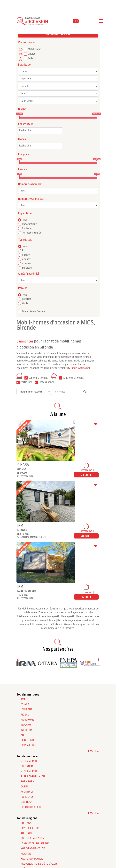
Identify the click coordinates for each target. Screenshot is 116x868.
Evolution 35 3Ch (31, 807)
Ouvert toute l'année (33, 311)
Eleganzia (27, 766)
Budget (22, 109)
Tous (25, 220)
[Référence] (67, 392)
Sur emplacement (38, 378)
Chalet (31, 54)
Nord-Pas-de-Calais (33, 849)
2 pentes (27, 259)
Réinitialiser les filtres (58, 34)
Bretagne (27, 823)
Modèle (22, 139)
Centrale (27, 228)
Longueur (24, 155)
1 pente (26, 255)
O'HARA (25, 704)
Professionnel (46, 382)
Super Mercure (30, 761)
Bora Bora (27, 782)
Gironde (73, 368)
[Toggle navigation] (101, 21)
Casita (25, 787)
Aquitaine (84, 368)
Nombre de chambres (30, 184)
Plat (24, 251)
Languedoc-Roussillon (35, 843)
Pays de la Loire (30, 828)
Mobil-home (35, 49)
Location (27, 299)
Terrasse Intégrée (32, 233)
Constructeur (26, 124)
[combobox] (40, 131)
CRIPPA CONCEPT (30, 745)
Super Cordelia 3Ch (33, 777)
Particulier (26, 382)
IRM (23, 699)
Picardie (26, 854)
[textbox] (41, 130)
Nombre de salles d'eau (31, 199)
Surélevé (27, 268)
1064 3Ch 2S (27, 797)
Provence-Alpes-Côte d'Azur (39, 864)
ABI (23, 735)
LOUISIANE (26, 710)
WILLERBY (27, 730)
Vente (25, 303)
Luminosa (26, 802)
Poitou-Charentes (32, 838)
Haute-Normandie (32, 859)
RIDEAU (25, 715)
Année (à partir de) (28, 274)
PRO (76, 21)
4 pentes (27, 264)
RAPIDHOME (27, 720)
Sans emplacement (73, 378)
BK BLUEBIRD (28, 740)
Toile (31, 58)
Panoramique (29, 224)
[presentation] (18, 659)
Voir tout (95, 751)
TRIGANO (26, 725)
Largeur (23, 169)
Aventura (27, 792)
